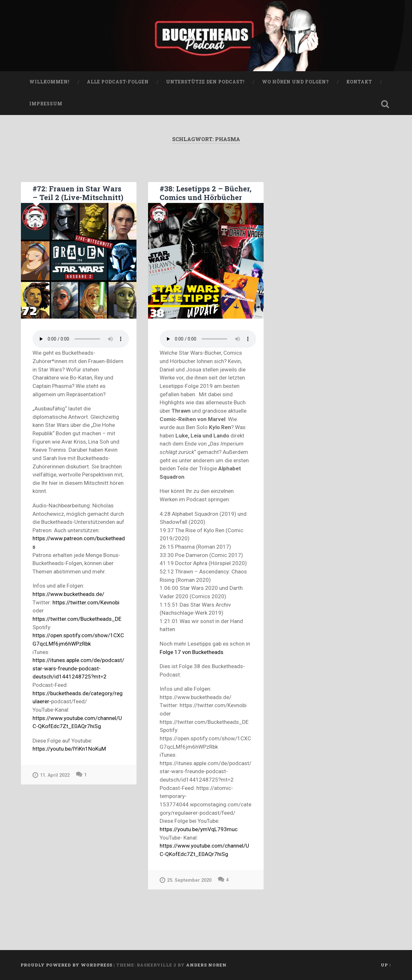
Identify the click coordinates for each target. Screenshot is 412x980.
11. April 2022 (51, 775)
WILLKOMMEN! (49, 82)
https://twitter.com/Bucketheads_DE (77, 619)
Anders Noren (206, 965)
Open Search (385, 104)
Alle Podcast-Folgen (118, 82)
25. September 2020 (186, 880)
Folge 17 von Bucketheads (192, 652)
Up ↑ (386, 965)
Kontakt (359, 82)
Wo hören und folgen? (295, 82)
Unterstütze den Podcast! (205, 82)
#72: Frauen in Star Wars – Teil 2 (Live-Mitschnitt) (78, 193)
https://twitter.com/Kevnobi (86, 602)
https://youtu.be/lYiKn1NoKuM (69, 749)
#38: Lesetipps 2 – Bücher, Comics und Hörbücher (206, 193)
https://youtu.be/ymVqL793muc (199, 829)
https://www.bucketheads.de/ (68, 594)
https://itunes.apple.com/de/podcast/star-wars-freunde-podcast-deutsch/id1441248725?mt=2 (78, 668)
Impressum (46, 104)
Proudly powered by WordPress (66, 965)
